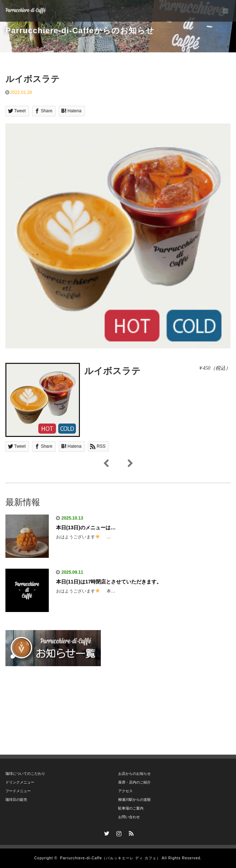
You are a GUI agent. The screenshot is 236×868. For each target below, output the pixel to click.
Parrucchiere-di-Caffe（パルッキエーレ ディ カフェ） (110, 858)
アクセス (125, 791)
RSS (130, 832)
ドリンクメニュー (20, 782)
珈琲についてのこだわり (25, 774)
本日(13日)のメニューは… (86, 528)
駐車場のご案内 (131, 808)
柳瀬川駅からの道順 (134, 800)
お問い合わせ (129, 817)
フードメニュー (18, 791)
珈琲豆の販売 (16, 800)
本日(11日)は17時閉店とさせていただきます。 (109, 582)
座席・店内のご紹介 (134, 782)
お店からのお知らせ (134, 774)
